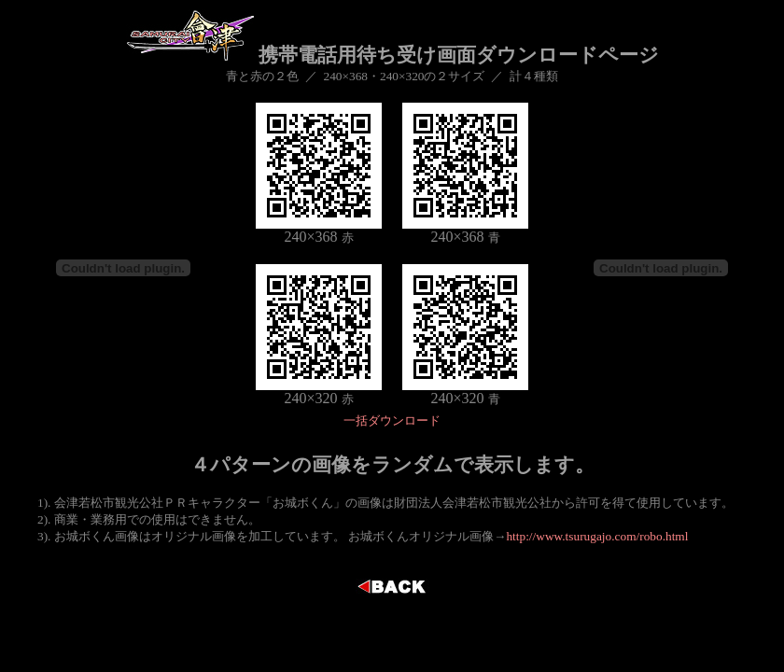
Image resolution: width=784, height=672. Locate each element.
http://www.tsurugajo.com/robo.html (597, 536)
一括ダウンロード (392, 420)
